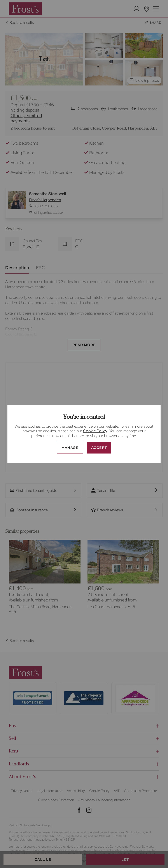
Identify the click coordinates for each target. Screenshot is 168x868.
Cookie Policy (95, 431)
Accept (99, 448)
